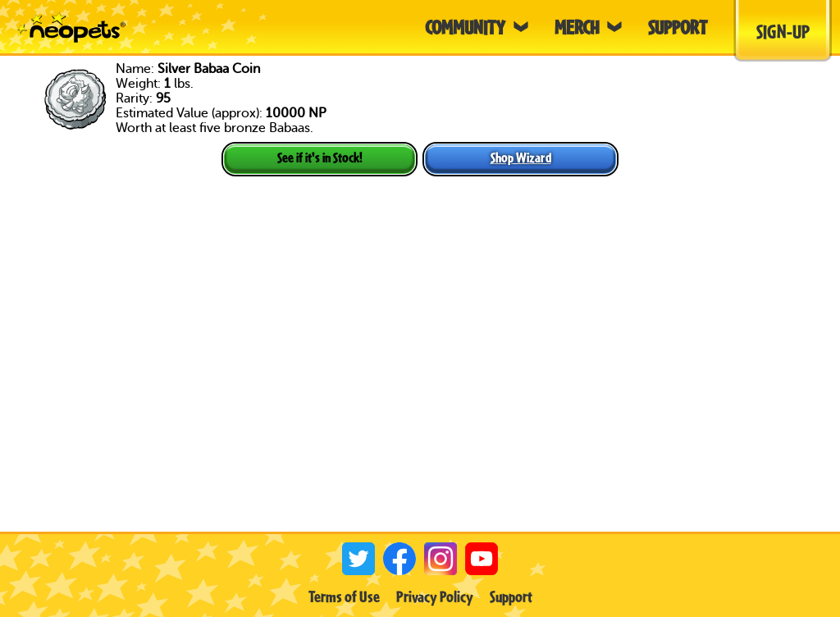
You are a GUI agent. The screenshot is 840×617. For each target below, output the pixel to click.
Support (511, 596)
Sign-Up (783, 31)
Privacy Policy (435, 596)
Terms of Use (344, 596)
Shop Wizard (521, 157)
